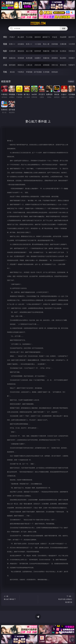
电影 (5, 51)
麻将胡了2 (46, 37)
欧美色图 (29, 58)
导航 (5, 72)
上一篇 (11, 598)
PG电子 (12, 37)
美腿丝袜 (46, 58)
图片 (5, 58)
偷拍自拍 (21, 51)
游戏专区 (38, 37)
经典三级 (55, 51)
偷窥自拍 (12, 58)
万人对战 (29, 37)
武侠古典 (38, 65)
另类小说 (55, 65)
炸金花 (55, 37)
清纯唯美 (55, 58)
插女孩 (12, 72)
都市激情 (12, 65)
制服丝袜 (46, 51)
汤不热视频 (38, 72)
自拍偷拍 (21, 44)
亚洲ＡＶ (12, 44)
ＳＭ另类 (72, 44)
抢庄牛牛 (72, 37)
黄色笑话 (63, 65)
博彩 (5, 37)
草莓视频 (29, 72)
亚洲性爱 (12, 51)
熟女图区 (63, 58)
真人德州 (21, 37)
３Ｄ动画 (38, 44)
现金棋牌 (63, 37)
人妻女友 (29, 65)
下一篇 (65, 599)
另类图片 (72, 58)
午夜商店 (21, 72)
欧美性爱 (38, 51)
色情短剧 (55, 72)
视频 (5, 44)
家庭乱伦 (21, 65)
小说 (5, 65)
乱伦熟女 (63, 51)
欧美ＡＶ (29, 44)
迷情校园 (46, 65)
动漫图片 (38, 58)
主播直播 (63, 44)
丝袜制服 (55, 44)
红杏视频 (46, 72)
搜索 (64, 28)
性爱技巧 (72, 65)
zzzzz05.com (38, 23)
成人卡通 (29, 51)
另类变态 (72, 51)
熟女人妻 (46, 44)
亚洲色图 (21, 58)
